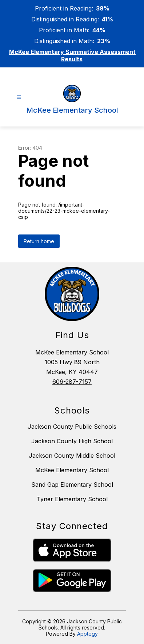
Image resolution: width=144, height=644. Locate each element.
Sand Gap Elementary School (72, 485)
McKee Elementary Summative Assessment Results (72, 55)
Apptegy (87, 634)
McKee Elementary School (72, 470)
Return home (39, 241)
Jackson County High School (72, 441)
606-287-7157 (72, 382)
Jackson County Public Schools (72, 427)
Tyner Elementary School (72, 499)
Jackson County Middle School (72, 456)
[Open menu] (19, 97)
